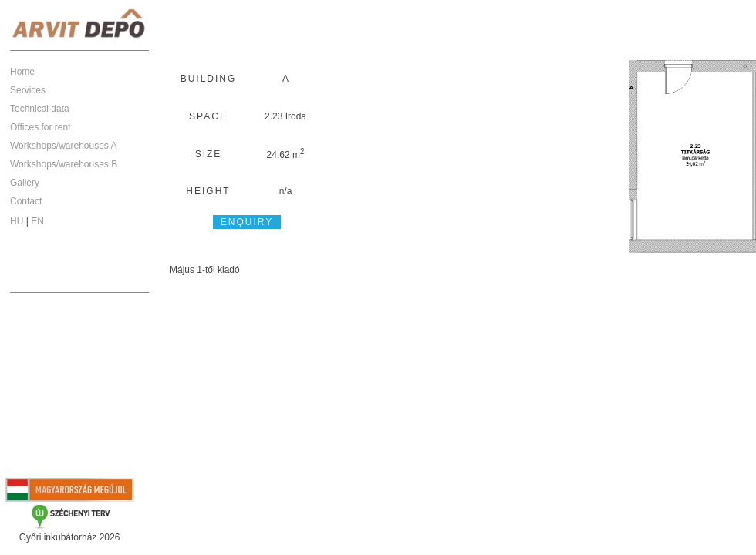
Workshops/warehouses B (64, 164)
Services (28, 90)
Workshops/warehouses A (64, 146)
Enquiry (247, 222)
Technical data (40, 109)
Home (22, 72)
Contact (26, 201)
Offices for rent (40, 127)
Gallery (25, 183)
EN (37, 221)
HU (17, 221)
